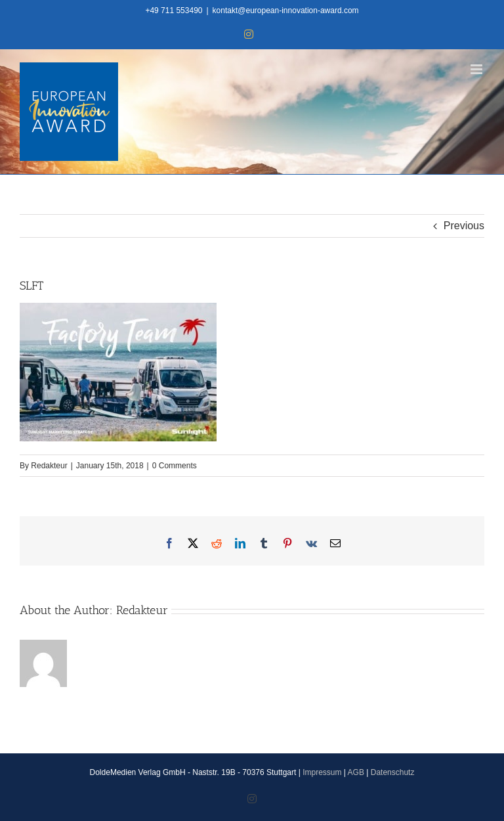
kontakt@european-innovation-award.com (286, 11)
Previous (464, 226)
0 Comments (175, 466)
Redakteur (49, 466)
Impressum (322, 772)
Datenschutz (393, 772)
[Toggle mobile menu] (477, 69)
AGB (356, 772)
